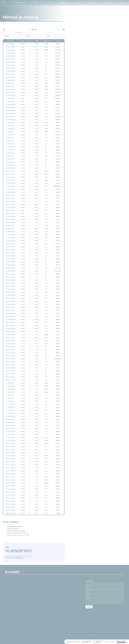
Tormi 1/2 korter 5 (11, 238)
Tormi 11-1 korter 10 (11, 362)
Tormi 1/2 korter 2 (11, 229)
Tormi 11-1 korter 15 (11, 377)
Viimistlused (63, 3)
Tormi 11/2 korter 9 (11, 304)
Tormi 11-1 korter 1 (11, 335)
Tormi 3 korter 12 (11, 156)
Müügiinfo (93, 3)
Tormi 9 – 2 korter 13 (11, 474)
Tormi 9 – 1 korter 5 (11, 489)
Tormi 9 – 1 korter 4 (11, 486)
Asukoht (36, 3)
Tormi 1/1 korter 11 (11, 201)
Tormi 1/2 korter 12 (11, 259)
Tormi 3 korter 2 (11, 126)
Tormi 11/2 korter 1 (11, 280)
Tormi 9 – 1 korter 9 (11, 501)
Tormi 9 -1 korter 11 (11, 507)
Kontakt (122, 3)
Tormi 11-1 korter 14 (11, 374)
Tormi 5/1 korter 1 (11, 83)
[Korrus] (34, 36)
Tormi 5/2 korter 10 (11, 71)
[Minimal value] (18, 29)
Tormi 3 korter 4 (11, 132)
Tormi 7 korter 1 (11, 383)
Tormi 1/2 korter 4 (11, 235)
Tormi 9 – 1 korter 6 (11, 492)
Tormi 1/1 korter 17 (11, 220)
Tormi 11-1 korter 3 (11, 341)
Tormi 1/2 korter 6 (11, 241)
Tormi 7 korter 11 (11, 413)
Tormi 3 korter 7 (11, 141)
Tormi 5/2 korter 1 (11, 44)
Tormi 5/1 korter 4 (11, 92)
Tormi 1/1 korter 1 (11, 171)
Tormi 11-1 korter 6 (11, 350)
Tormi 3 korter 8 (11, 144)
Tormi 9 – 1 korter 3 (11, 483)
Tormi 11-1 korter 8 (11, 356)
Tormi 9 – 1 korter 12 (11, 510)
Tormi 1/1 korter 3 (11, 177)
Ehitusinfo (78, 3)
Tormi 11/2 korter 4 (11, 289)
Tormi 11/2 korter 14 (11, 319)
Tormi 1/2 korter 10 (11, 253)
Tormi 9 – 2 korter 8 (11, 459)
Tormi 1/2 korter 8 (11, 247)
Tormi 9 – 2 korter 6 (11, 453)
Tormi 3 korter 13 (11, 159)
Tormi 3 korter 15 (11, 165)
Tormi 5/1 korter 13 (11, 120)
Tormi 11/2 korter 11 (11, 310)
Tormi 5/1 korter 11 (11, 114)
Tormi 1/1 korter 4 (11, 180)
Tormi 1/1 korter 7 (11, 189)
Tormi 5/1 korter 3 (11, 89)
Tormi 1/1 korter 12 (11, 204)
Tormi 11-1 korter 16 (11, 380)
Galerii (49, 3)
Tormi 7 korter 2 (11, 386)
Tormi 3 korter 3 (11, 129)
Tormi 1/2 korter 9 (11, 250)
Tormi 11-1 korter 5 (11, 347)
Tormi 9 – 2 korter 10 (11, 465)
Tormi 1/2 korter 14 (11, 265)
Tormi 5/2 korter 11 (11, 74)
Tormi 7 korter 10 (11, 410)
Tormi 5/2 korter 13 (11, 80)
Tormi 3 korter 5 (11, 135)
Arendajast (108, 3)
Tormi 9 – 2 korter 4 (11, 447)
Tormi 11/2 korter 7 (11, 298)
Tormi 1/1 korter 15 (11, 214)
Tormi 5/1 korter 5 (11, 95)
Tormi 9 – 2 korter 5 (11, 450)
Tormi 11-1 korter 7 (11, 353)
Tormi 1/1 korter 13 (11, 207)
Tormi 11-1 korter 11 (11, 365)
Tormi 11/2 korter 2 (11, 283)
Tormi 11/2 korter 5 (11, 292)
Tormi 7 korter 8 (11, 404)
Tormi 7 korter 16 (11, 428)
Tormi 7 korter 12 (11, 416)
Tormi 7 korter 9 (11, 407)
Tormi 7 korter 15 (11, 425)
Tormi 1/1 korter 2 (11, 174)
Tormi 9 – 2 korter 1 (11, 438)
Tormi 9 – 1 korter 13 (11, 513)
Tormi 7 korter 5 (11, 395)
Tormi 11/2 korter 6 (11, 295)
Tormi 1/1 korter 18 (11, 223)
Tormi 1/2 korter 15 (11, 268)
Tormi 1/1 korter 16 (11, 217)
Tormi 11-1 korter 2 (11, 338)
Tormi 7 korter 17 (11, 431)
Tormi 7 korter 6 (11, 398)
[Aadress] (13, 36)
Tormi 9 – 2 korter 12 (11, 471)
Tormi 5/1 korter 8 (11, 105)
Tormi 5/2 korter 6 (11, 59)
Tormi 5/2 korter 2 (11, 47)
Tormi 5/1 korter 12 (11, 117)
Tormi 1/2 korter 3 (11, 232)
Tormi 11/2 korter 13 (11, 316)
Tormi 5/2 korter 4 (11, 53)
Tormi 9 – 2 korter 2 (11, 441)
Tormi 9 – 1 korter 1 (11, 477)
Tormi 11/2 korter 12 (11, 313)
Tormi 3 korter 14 (11, 162)
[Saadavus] (55, 36)
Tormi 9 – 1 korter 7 (11, 495)
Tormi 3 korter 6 (11, 138)
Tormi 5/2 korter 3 (11, 50)
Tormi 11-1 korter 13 (11, 371)
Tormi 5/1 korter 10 (11, 111)
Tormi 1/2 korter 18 (11, 277)
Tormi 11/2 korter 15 (11, 322)
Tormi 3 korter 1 (11, 123)
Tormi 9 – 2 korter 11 (11, 468)
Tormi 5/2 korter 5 (11, 56)
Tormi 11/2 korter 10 (11, 307)
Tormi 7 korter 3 (11, 389)
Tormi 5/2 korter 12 (11, 77)
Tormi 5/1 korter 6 (11, 98)
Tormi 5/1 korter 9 (11, 108)
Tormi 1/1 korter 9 (11, 195)
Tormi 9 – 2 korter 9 (11, 462)
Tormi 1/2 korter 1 (11, 226)
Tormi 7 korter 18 (11, 435)
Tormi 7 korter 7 (11, 401)
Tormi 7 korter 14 (11, 422)
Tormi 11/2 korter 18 (11, 332)
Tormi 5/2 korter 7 (11, 62)
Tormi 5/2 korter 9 (11, 68)
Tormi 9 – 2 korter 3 (11, 444)
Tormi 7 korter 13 (11, 419)
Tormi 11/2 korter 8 (11, 301)
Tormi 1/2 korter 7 (11, 244)
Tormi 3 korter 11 (11, 153)
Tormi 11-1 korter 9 (11, 359)
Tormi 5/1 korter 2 (11, 86)
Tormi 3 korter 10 (11, 150)
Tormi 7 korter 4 (11, 392)
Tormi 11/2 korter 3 (11, 286)
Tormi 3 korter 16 (11, 168)
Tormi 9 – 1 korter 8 (11, 498)
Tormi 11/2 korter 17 (11, 329)
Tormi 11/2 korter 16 (11, 326)
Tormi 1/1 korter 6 (11, 186)
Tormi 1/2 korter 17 (11, 274)
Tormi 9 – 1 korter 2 (11, 480)
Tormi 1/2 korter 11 (11, 256)
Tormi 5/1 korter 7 (11, 101)
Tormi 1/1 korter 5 (11, 183)
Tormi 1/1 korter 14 (11, 210)
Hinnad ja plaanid (20, 3)
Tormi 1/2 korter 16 (11, 271)
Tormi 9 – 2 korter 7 (11, 456)
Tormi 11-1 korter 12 (11, 368)
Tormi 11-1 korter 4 (11, 344)
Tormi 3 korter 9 (11, 147)
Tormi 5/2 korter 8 (11, 65)
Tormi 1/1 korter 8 (11, 192)
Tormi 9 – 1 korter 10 (11, 504)
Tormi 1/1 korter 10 (11, 198)
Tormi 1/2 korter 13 (11, 262)
